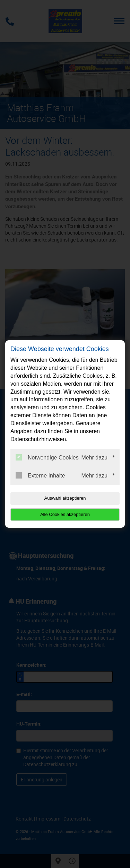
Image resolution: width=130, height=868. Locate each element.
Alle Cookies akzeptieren (65, 514)
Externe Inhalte (40, 475)
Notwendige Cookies (47, 457)
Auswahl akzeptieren (65, 498)
